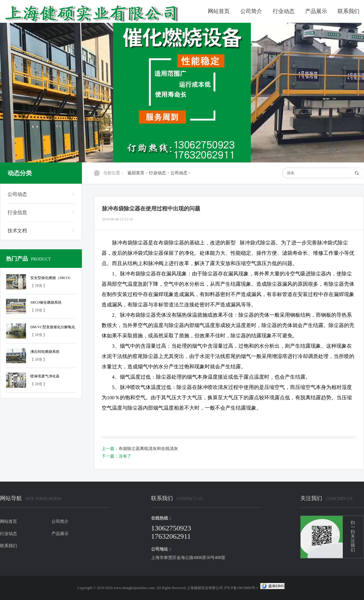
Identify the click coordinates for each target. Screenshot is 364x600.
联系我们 (349, 11)
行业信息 (17, 212)
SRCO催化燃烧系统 (46, 302)
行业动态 (284, 11)
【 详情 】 (39, 286)
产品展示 (316, 11)
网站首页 (219, 11)
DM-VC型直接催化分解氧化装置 (53, 328)
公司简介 (251, 11)
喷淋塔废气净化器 (45, 376)
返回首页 (136, 173)
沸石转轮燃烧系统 (45, 352)
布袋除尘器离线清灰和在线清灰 (148, 449)
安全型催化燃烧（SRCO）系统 (51, 279)
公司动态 (179, 173)
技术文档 (17, 231)
